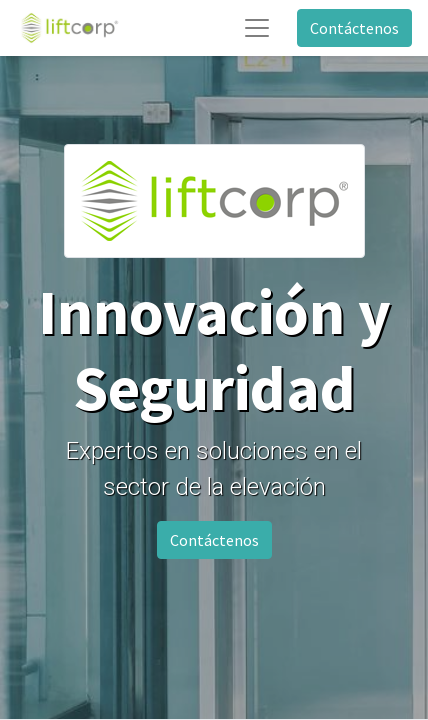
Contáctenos (354, 28)
